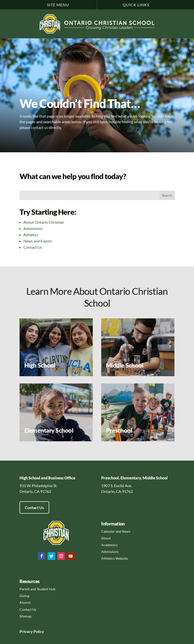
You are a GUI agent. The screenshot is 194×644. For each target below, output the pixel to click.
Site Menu (58, 5)
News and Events (38, 241)
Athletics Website (114, 558)
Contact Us (33, 247)
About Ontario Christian (44, 222)
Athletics (31, 235)
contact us (39, 127)
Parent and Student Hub (37, 589)
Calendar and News (116, 531)
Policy (38, 631)
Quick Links (136, 5)
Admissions (33, 228)
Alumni (25, 602)
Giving (24, 596)
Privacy (26, 631)
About (106, 538)
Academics (109, 545)
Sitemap (26, 616)
